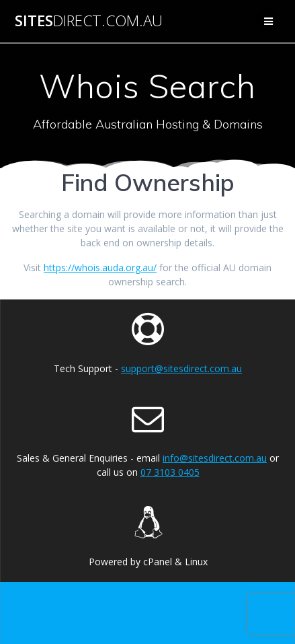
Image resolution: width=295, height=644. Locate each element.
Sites (89, 21)
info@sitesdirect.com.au (215, 458)
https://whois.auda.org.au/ (100, 267)
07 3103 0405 (170, 472)
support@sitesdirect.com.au (181, 368)
